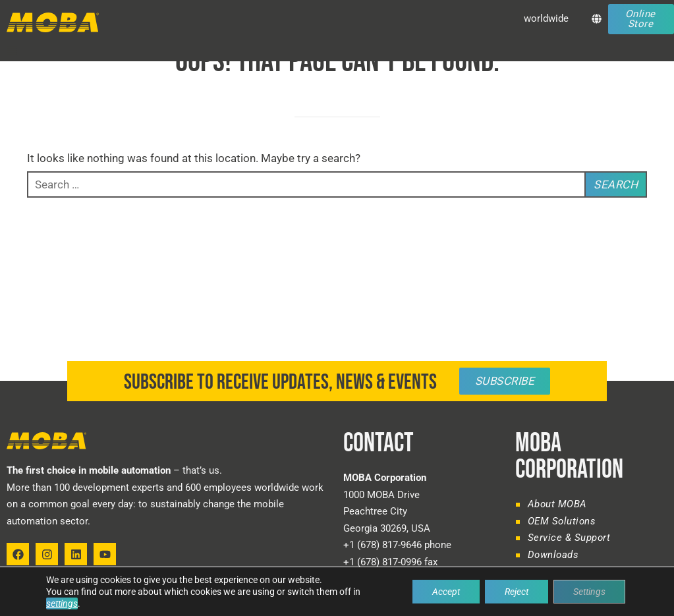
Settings (589, 592)
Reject (517, 592)
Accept (446, 592)
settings (62, 603)
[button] (12, 49)
